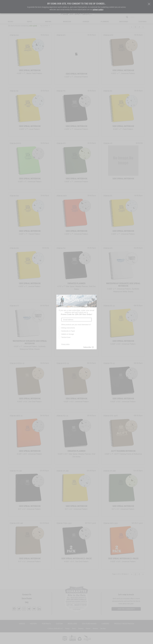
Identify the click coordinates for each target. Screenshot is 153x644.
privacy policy (98, 10)
